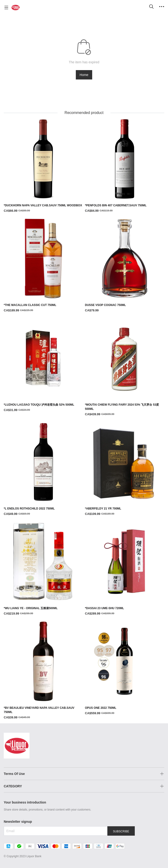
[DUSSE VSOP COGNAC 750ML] (125, 266)
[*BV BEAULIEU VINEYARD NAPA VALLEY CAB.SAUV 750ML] (43, 671)
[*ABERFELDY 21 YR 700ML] (125, 469)
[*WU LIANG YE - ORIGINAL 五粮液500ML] (43, 569)
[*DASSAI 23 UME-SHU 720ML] (125, 569)
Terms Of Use (14, 774)
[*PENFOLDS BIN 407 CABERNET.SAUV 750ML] (125, 166)
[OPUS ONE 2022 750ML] (125, 669)
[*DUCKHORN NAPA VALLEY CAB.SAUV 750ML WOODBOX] (43, 166)
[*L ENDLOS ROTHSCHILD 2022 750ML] (43, 469)
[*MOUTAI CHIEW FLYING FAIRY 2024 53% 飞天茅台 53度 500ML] (125, 368)
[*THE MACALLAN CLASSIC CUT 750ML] (43, 266)
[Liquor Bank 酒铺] (16, 8)
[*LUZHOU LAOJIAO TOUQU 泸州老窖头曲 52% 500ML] (43, 365)
